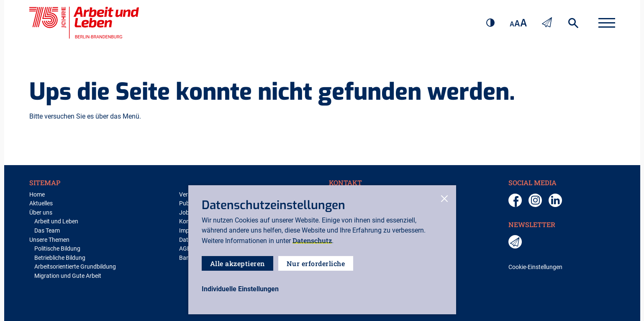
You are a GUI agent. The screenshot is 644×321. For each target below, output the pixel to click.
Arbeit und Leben (56, 221)
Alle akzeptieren (237, 263)
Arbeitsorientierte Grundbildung (75, 267)
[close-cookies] (444, 199)
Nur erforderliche (316, 263)
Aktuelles (41, 203)
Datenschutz (312, 240)
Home (37, 195)
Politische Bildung (57, 249)
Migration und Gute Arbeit (68, 276)
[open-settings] (240, 289)
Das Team (47, 231)
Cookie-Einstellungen (535, 267)
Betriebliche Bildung (60, 258)
